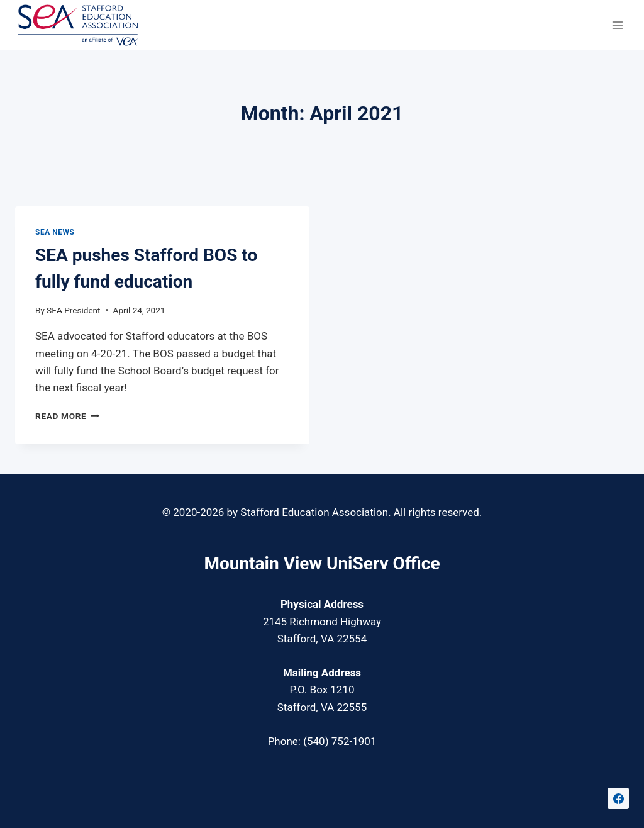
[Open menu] (617, 25)
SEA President (73, 310)
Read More (67, 416)
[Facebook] (618, 798)
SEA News (55, 232)
